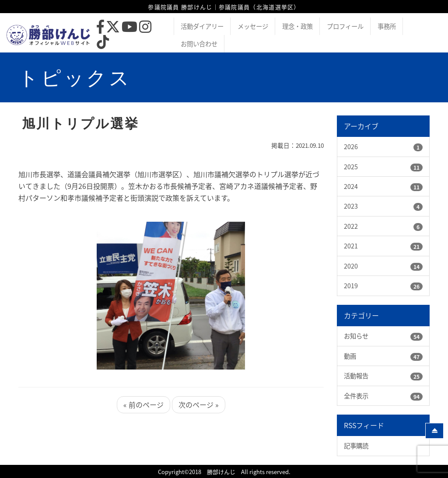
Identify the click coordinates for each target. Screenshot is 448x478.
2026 (351, 147)
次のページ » (199, 405)
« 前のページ (143, 405)
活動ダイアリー (202, 26)
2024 (351, 186)
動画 (350, 356)
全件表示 (356, 396)
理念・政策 (297, 26)
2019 (351, 286)
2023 (351, 206)
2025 (351, 167)
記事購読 (356, 446)
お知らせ (356, 336)
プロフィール (345, 26)
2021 (351, 246)
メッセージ (253, 26)
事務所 (387, 26)
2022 (351, 226)
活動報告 (356, 376)
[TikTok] (103, 44)
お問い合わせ (199, 44)
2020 (351, 266)
